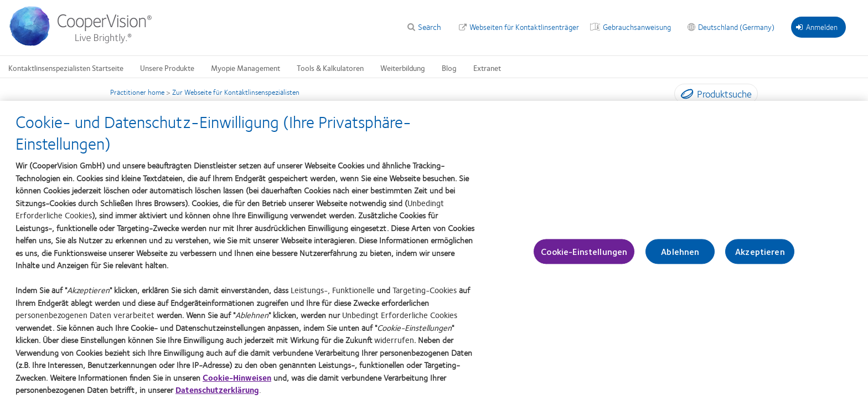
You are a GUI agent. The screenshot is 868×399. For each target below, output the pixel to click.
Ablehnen (680, 255)
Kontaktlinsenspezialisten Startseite (66, 68)
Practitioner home (137, 92)
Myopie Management (246, 68)
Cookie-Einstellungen (584, 255)
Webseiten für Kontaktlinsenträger (524, 27)
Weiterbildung (403, 68)
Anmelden (817, 27)
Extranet (487, 68)
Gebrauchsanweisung (637, 27)
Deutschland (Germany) (736, 27)
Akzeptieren (760, 255)
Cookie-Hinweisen (237, 381)
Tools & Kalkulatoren (330, 68)
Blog (449, 68)
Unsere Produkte (167, 68)
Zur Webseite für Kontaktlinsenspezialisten (236, 92)
